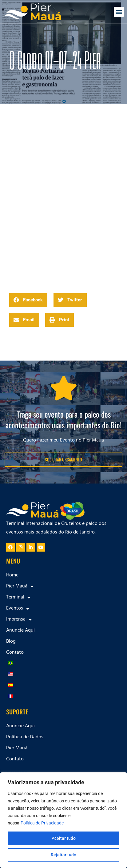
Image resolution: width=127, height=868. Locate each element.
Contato (15, 653)
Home (12, 575)
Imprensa (19, 620)
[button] (119, 12)
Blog (11, 642)
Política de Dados (25, 737)
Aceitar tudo (64, 838)
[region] (63, 820)
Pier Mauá (20, 587)
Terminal (18, 598)
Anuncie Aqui (20, 631)
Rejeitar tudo (63, 855)
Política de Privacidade (42, 823)
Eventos (18, 609)
